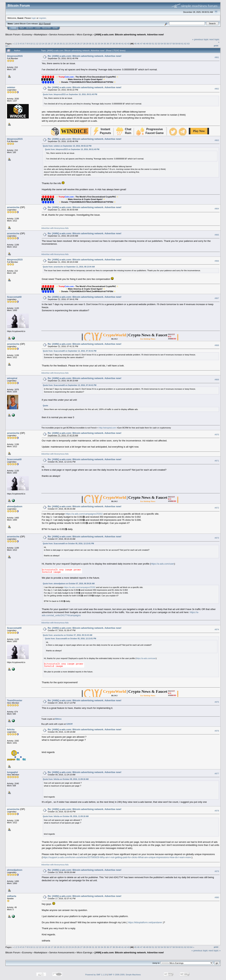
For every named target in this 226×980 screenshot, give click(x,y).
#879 (217, 871)
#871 (217, 461)
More (55, 28)
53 (159, 44)
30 (90, 44)
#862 (217, 89)
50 (150, 44)
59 (177, 44)
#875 (217, 702)
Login (38, 28)
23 (70, 44)
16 (49, 44)
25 (75, 44)
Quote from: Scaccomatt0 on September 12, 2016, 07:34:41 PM (70, 351)
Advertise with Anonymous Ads (55, 228)
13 (40, 44)
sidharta (12, 896)
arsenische (13, 207)
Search (30, 28)
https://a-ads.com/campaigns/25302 (84, 514)
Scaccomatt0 (14, 297)
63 (188, 44)
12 (37, 44)
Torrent (47, 24)
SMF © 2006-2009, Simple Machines (124, 975)
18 (55, 44)
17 (52, 44)
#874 (217, 629)
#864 (217, 209)
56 (168, 44)
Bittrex (58, 719)
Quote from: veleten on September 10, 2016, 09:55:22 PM (67, 146)
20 (61, 44)
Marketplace (41, 35)
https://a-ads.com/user (162, 564)
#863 (217, 140)
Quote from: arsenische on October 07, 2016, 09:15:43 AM (68, 635)
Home (14, 28)
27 (81, 44)
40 (120, 44)
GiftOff (69, 724)
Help (22, 28)
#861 (217, 57)
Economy (27, 35)
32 (96, 44)
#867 (217, 298)
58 (174, 44)
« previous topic (200, 39)
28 (84, 44)
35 (105, 44)
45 (135, 44)
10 (31, 44)
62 (185, 44)
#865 (217, 235)
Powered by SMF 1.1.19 (96, 975)
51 (153, 44)
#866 (217, 261)
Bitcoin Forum (13, 35)
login (34, 18)
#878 (217, 811)
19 (58, 44)
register (42, 18)
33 (99, 44)
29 (87, 44)
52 (156, 44)
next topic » (215, 951)
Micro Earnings (85, 35)
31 (93, 44)
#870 (217, 435)
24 (73, 44)
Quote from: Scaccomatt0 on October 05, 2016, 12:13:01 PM (68, 544)
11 (34, 44)
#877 (217, 774)
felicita (11, 729)
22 (67, 44)
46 (138, 44)
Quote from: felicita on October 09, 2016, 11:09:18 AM (66, 779)
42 (125, 44)
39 (117, 44)
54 (162, 44)
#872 (217, 508)
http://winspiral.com (107, 428)
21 (64, 44)
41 (123, 44)
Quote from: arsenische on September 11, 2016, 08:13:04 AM (69, 267)
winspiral (12, 378)
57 (171, 44)
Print (216, 46)
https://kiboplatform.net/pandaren (145, 922)
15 (46, 44)
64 (7, 46)
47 (141, 44)
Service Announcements (62, 35)
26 (78, 44)
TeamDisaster (15, 700)
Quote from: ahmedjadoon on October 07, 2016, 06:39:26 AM (69, 584)
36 (108, 44)
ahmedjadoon (15, 506)
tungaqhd (12, 772)
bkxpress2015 (15, 56)
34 (102, 44)
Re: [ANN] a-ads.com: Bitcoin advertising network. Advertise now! (85, 56)
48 (144, 44)
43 (128, 44)
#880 (217, 897)
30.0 (41, 24)
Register (46, 28)
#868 (217, 345)
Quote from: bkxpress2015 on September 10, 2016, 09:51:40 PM (70, 94)
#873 (217, 538)
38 (114, 44)
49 (147, 44)
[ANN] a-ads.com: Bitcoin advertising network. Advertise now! (129, 35)
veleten (11, 87)
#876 (217, 731)
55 (165, 44)
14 (43, 44)
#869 (217, 380)
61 (182, 44)
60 (179, 44)
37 (111, 44)
